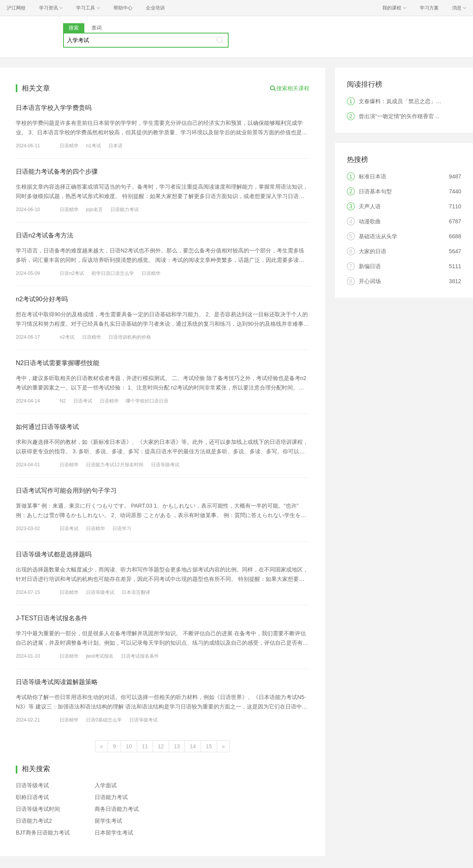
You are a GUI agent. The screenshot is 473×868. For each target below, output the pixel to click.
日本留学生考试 (114, 833)
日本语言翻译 (136, 592)
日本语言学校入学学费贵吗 (54, 108)
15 (209, 746)
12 (161, 746)
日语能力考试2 (34, 821)
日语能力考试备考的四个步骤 (57, 172)
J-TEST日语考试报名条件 (52, 618)
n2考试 (67, 337)
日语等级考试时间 (38, 809)
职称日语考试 (32, 797)
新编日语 (370, 266)
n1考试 (93, 146)
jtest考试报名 (100, 656)
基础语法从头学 (378, 236)
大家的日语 (372, 251)
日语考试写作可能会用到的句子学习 (66, 491)
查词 (97, 28)
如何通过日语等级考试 (47, 427)
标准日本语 (372, 176)
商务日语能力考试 (117, 809)
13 (177, 746)
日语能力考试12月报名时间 (115, 465)
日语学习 (122, 529)
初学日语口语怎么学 (113, 273)
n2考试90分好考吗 (42, 299)
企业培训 (155, 8)
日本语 (115, 146)
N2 (62, 401)
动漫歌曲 (370, 221)
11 (145, 746)
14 (193, 746)
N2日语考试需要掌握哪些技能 (58, 363)
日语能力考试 (125, 210)
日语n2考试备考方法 (45, 235)
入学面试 (106, 785)
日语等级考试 (165, 465)
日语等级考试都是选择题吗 (54, 554)
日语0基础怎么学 (104, 720)
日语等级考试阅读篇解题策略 (57, 682)
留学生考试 (108, 821)
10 (129, 746)
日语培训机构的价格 (130, 337)
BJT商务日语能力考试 (43, 833)
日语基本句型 (375, 191)
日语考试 (83, 401)
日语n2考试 (72, 273)
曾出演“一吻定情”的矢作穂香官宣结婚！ (407, 116)
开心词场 (370, 281)
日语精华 (69, 146)
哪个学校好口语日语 (147, 401)
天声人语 (370, 206)
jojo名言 (94, 210)
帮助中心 (123, 8)
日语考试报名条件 (140, 656)
